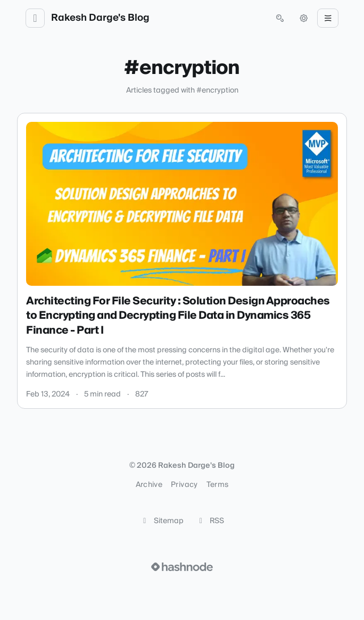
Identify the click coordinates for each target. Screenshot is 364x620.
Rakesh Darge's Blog (100, 18)
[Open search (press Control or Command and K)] (280, 18)
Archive (149, 485)
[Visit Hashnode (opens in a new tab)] (182, 567)
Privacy (184, 485)
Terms (218, 485)
